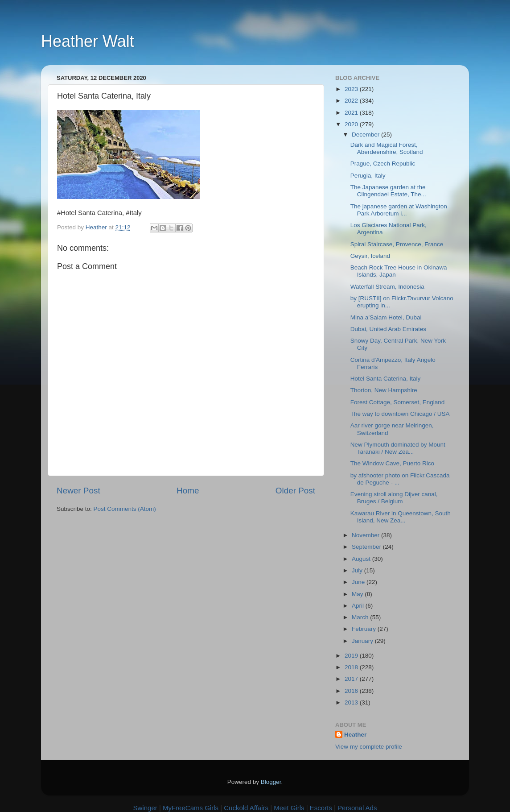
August (362, 559)
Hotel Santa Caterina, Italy (386, 379)
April (359, 606)
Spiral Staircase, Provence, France (397, 244)
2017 (352, 679)
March (361, 617)
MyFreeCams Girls (191, 808)
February (365, 629)
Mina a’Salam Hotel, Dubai (386, 317)
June (359, 582)
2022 (352, 101)
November (366, 535)
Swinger (145, 808)
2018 (352, 667)
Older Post (295, 491)
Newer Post (78, 491)
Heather (355, 735)
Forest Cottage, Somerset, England (398, 402)
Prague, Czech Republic (383, 164)
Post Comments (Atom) (125, 509)
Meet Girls (289, 808)
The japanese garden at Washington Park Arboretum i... (399, 210)
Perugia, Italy (368, 176)
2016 (352, 691)
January (363, 641)
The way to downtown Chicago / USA (400, 414)
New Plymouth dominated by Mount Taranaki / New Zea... (398, 448)
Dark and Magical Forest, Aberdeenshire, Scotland (387, 148)
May (358, 594)
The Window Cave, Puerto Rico (392, 463)
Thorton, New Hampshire (384, 390)
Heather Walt (88, 41)
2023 (352, 89)
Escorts (321, 808)
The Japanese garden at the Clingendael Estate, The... (388, 191)
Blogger (271, 782)
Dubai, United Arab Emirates (388, 329)
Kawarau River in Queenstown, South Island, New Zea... (401, 517)
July (358, 570)
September (367, 547)
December (366, 135)
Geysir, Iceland (370, 256)
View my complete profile (369, 747)
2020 (352, 124)
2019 (352, 656)
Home (188, 491)
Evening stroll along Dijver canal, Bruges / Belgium (394, 498)
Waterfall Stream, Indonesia (387, 287)
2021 (352, 113)
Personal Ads (357, 808)
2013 (352, 702)
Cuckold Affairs (246, 808)
